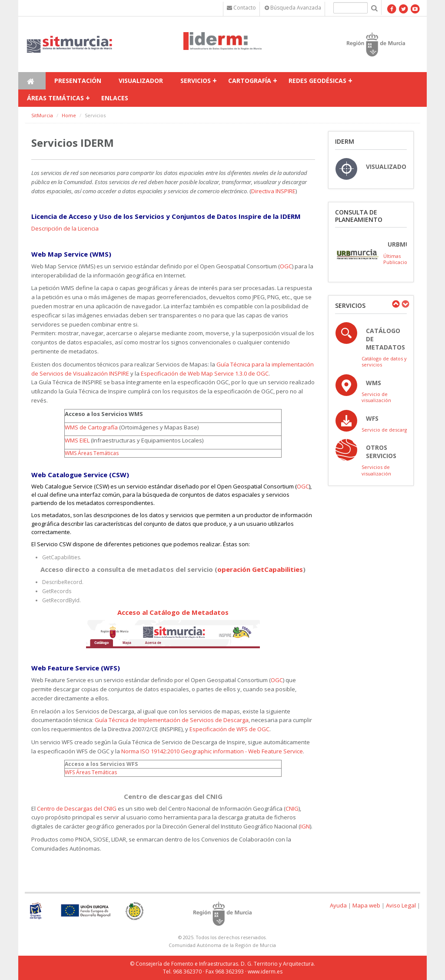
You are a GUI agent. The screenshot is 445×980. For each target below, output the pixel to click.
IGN (305, 826)
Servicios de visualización (376, 470)
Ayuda (338, 905)
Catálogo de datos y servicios (384, 361)
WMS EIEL (77, 440)
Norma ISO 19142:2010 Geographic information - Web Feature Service (212, 751)
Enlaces (115, 98)
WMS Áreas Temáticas (92, 453)
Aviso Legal (401, 905)
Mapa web (366, 905)
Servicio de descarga (386, 430)
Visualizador (141, 81)
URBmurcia (406, 244)
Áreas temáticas (55, 98)
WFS (372, 418)
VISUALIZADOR (388, 167)
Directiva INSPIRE (273, 191)
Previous (395, 304)
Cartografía (250, 81)
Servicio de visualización (376, 397)
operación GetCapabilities (260, 569)
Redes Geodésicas (317, 81)
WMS (374, 383)
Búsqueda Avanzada (293, 8)
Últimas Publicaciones (399, 259)
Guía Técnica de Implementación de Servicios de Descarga (172, 720)
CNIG (292, 808)
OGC (286, 266)
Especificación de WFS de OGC (229, 729)
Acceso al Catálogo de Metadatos (173, 612)
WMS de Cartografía (91, 427)
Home (69, 115)
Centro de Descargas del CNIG (77, 808)
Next (405, 304)
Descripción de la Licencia (65, 228)
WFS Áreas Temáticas (91, 772)
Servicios (196, 81)
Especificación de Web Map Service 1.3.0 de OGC (205, 373)
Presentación (78, 81)
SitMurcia (42, 115)
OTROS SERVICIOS (381, 452)
